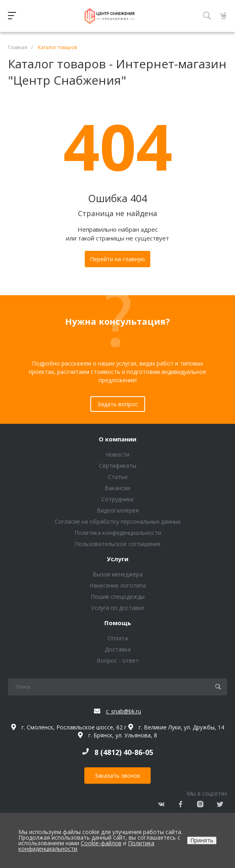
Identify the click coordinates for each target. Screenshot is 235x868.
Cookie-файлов (101, 843)
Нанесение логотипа (118, 585)
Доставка (118, 649)
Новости (118, 454)
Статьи (118, 477)
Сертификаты (118, 466)
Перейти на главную (117, 259)
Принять (202, 840)
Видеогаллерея (118, 510)
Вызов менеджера (118, 574)
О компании (117, 439)
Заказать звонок (117, 776)
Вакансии (117, 488)
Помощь (118, 623)
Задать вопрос (118, 404)
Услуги (117, 559)
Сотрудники (117, 499)
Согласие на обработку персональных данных (118, 521)
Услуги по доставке (118, 608)
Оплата (118, 638)
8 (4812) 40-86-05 (124, 752)
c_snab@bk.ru (123, 711)
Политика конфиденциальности (118, 533)
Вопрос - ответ (118, 660)
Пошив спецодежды (118, 597)
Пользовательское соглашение (118, 544)
